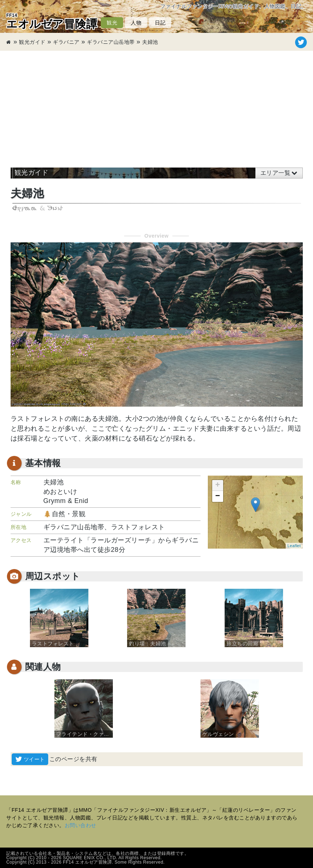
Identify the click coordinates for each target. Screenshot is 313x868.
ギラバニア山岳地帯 (111, 42)
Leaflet (294, 546)
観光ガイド (32, 42)
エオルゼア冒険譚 (52, 21)
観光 (112, 23)
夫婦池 (150, 42)
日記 (160, 23)
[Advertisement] (156, 105)
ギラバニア (66, 42)
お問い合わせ (81, 825)
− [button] (218, 496)
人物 (136, 23)
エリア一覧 (276, 173)
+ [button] (218, 485)
